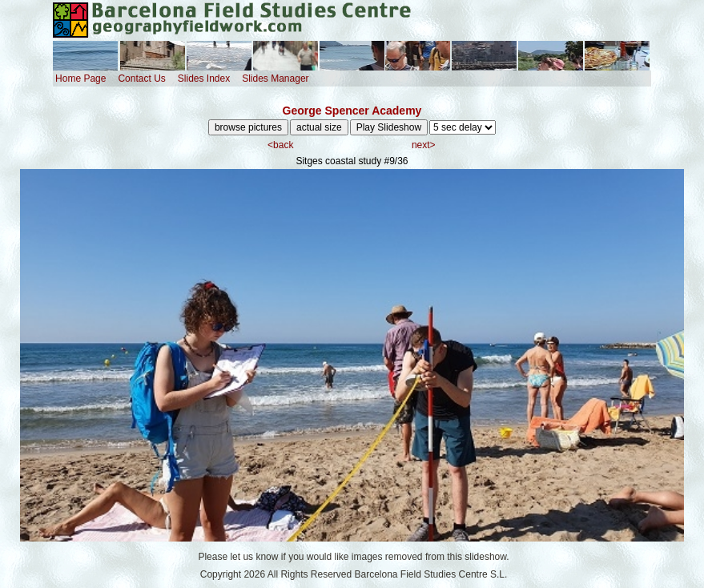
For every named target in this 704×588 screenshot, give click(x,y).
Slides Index (204, 79)
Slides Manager (275, 79)
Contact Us (141, 79)
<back (280, 145)
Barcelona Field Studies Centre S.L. (431, 574)
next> (424, 145)
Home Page (80, 79)
